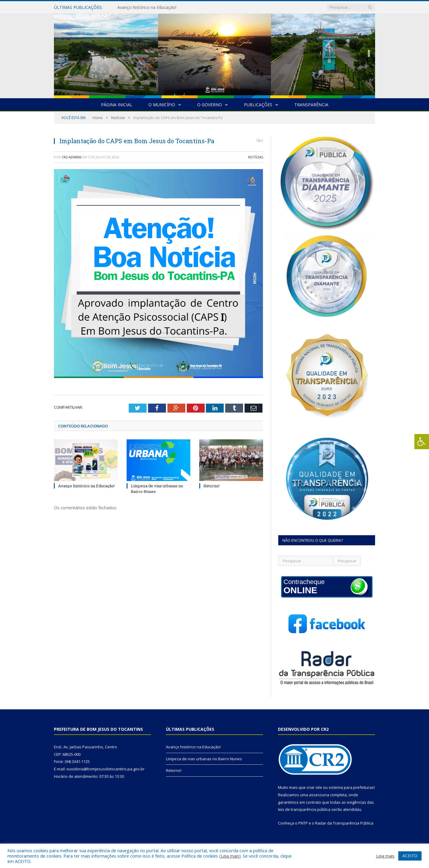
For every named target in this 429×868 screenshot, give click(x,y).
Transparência (311, 105)
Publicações (258, 105)
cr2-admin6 (71, 157)
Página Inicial (117, 105)
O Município (162, 105)
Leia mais (230, 856)
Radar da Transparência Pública (344, 823)
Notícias (256, 157)
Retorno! (212, 486)
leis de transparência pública (304, 809)
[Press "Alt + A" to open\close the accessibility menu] (422, 442)
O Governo (210, 105)
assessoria (319, 795)
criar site (314, 787)
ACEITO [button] (410, 856)
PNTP (303, 823)
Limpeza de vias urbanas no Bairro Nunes (204, 759)
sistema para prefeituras (351, 787)
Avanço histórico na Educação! (147, 7)
